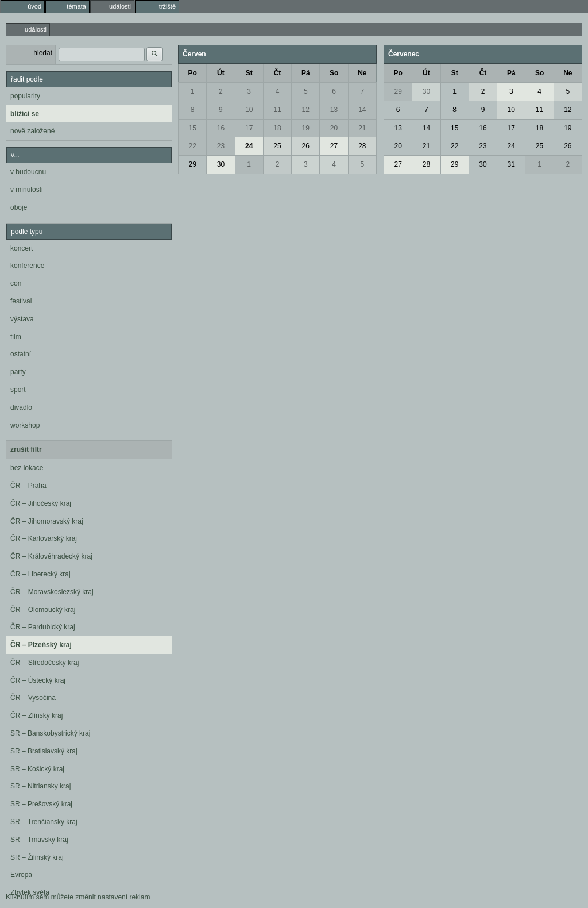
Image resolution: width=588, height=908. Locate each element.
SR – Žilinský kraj (37, 857)
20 (334, 128)
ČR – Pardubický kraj (43, 627)
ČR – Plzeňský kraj (41, 645)
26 (306, 146)
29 (192, 164)
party (18, 372)
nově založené (32, 131)
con (16, 283)
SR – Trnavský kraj (39, 840)
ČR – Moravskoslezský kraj (52, 592)
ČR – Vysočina (33, 698)
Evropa (21, 875)
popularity (25, 96)
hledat (43, 53)
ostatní (21, 354)
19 (306, 128)
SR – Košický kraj (37, 769)
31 (511, 164)
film (16, 337)
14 (362, 110)
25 (277, 146)
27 (334, 146)
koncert (22, 248)
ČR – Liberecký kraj (40, 574)
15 (192, 128)
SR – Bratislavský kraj (44, 751)
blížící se (25, 114)
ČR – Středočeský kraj (45, 663)
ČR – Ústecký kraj (38, 680)
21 (362, 128)
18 (277, 128)
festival (21, 301)
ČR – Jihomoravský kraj (47, 521)
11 (277, 110)
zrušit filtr (26, 449)
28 (362, 146)
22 (192, 146)
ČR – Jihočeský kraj (41, 503)
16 (221, 128)
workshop (25, 425)
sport (18, 390)
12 (306, 110)
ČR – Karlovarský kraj (44, 538)
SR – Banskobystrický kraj (50, 733)
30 (221, 164)
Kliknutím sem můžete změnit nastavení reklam (78, 897)
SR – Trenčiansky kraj (44, 822)
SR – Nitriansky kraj (40, 786)
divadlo (21, 407)
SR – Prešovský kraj (41, 804)
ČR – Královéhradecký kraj (51, 556)
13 (334, 110)
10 (249, 110)
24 (249, 146)
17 (249, 128)
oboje (19, 207)
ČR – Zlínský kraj (36, 715)
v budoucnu (28, 172)
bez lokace (27, 468)
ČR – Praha (28, 486)
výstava (22, 319)
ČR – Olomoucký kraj (43, 610)
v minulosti (27, 190)
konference (27, 266)
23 (221, 146)
